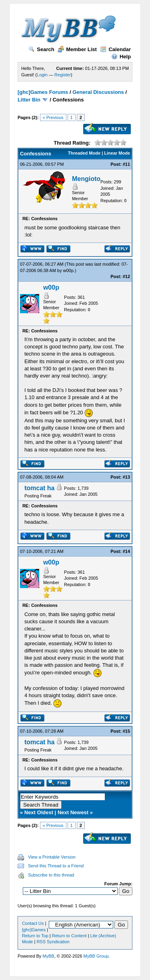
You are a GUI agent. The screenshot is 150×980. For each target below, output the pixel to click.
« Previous (53, 117)
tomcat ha (40, 488)
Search (41, 49)
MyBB (48, 956)
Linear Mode (117, 153)
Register (63, 75)
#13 (126, 477)
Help (121, 57)
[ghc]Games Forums (43, 92)
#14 (126, 551)
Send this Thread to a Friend (56, 866)
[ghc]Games (34, 930)
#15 (126, 731)
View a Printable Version (52, 857)
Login (42, 75)
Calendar (115, 49)
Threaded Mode (84, 153)
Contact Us (33, 923)
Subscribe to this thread (51, 875)
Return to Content (69, 936)
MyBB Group (96, 956)
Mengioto (86, 179)
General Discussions (98, 92)
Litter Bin (29, 100)
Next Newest (73, 812)
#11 (126, 164)
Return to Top (35, 936)
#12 (126, 276)
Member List (77, 49)
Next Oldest (39, 812)
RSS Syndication (53, 942)
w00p (68, 270)
